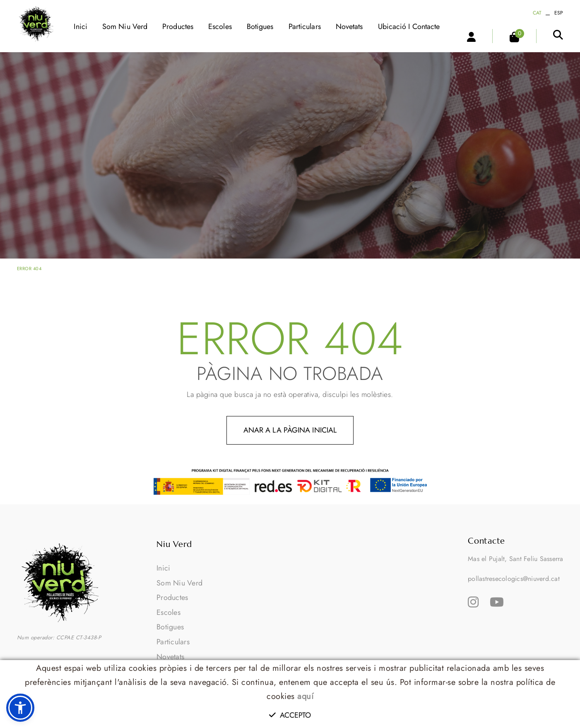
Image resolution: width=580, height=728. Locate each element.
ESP (559, 13)
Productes (172, 597)
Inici (163, 568)
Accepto (290, 715)
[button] (20, 708)
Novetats (170, 657)
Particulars (173, 642)
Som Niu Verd (179, 583)
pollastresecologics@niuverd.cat (514, 579)
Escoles (168, 612)
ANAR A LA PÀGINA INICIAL (290, 430)
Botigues (170, 627)
